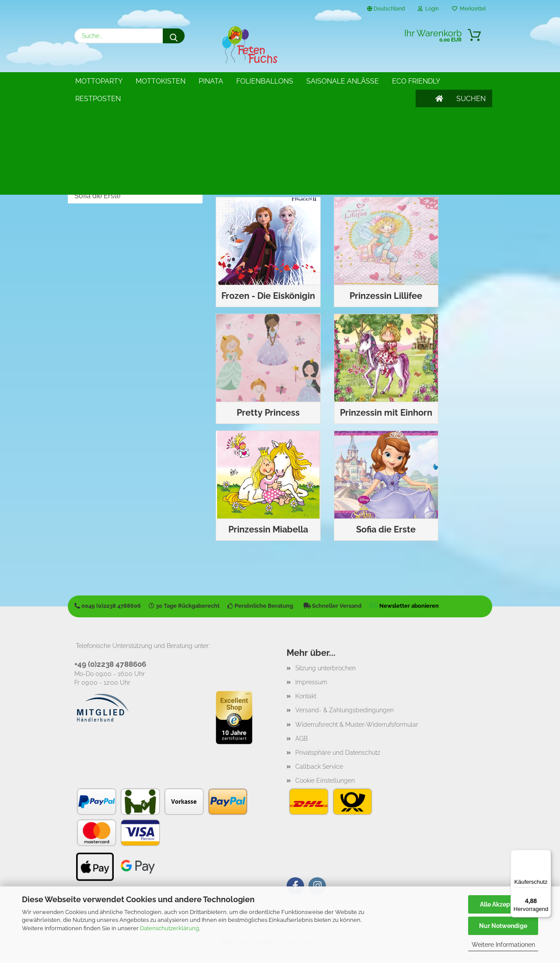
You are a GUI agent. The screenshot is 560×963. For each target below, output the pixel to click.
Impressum (311, 679)
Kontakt (306, 693)
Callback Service (319, 764)
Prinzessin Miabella (105, 181)
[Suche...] (174, 36)
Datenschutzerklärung (170, 928)
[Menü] (546, 855)
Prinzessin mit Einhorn (109, 167)
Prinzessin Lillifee (101, 138)
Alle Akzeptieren (503, 904)
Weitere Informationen (503, 945)
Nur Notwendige (503, 926)
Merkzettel (469, 9)
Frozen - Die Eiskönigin (110, 124)
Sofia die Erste (97, 196)
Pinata (211, 81)
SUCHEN (471, 81)
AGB (301, 736)
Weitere (322, 81)
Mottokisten (161, 81)
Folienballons (265, 81)
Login (428, 9)
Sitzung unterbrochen (325, 665)
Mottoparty (99, 81)
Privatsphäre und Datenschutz (338, 750)
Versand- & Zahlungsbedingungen (345, 707)
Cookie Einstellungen (325, 778)
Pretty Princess (98, 153)
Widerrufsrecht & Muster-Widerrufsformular (357, 722)
